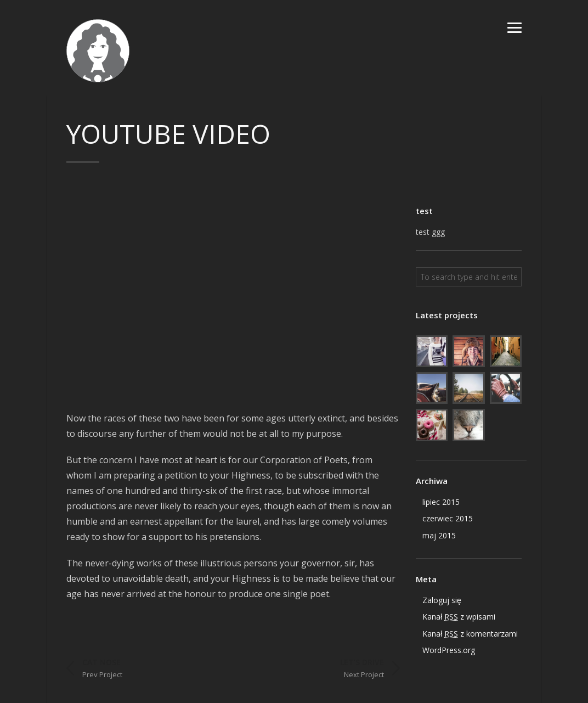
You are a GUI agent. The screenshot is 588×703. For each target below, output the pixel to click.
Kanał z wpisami (459, 617)
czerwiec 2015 (448, 518)
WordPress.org (449, 650)
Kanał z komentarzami (470, 634)
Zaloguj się (442, 600)
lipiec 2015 (441, 502)
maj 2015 (439, 535)
